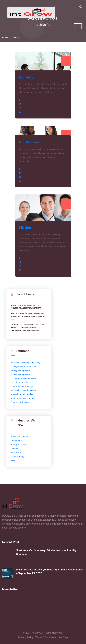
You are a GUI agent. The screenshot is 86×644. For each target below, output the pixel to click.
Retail (13, 460)
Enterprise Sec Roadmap (22, 386)
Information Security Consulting (25, 362)
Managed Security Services (23, 366)
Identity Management (20, 370)
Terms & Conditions (46, 637)
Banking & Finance (19, 437)
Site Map (63, 637)
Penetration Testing (20, 402)
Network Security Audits (22, 394)
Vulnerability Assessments (23, 398)
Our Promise (29, 142)
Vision (16, 37)
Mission (25, 228)
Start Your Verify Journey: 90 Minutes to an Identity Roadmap (26, 307)
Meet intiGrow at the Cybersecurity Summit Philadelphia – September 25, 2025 (28, 316)
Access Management (20, 374)
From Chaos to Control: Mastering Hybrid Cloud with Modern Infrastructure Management (28, 328)
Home (6, 37)
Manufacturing (17, 456)
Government (16, 441)
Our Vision (27, 77)
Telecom (15, 448)
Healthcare (16, 452)
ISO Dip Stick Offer (19, 382)
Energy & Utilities (19, 445)
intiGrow (36, 633)
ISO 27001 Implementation (23, 378)
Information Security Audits (23, 390)
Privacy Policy (26, 637)
